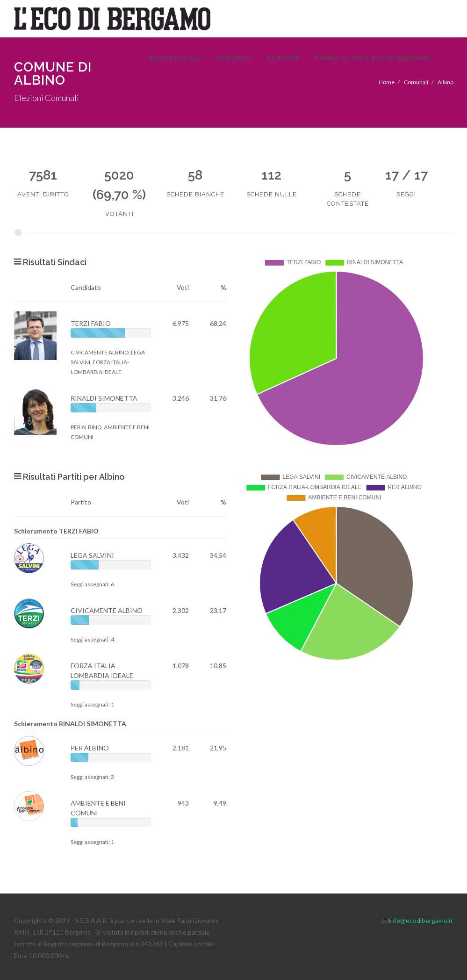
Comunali (234, 58)
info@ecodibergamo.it (421, 920)
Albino (445, 82)
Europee (284, 58)
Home (387, 82)
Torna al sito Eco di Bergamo (373, 58)
